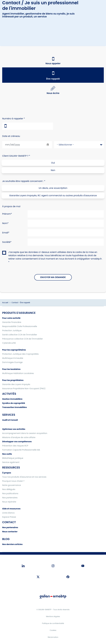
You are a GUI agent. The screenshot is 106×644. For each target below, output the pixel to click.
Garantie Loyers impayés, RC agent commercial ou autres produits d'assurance (53, 195)
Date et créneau (11, 136)
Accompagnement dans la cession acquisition (25, 433)
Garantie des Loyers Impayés (16, 384)
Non (53, 170)
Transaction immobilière (14, 407)
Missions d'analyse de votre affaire (19, 437)
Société (6, 242)
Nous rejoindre (9, 502)
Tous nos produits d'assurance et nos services (24, 477)
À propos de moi (11, 206)
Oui (53, 163)
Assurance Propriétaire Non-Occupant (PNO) (24, 388)
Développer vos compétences (17, 442)
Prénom (6, 214)
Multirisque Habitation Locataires (18, 373)
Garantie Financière (12, 322)
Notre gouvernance (12, 485)
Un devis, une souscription (53, 188)
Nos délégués (9, 489)
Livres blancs (8, 513)
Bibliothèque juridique (13, 458)
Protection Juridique (12, 330)
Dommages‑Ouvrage (12, 362)
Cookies (53, 630)
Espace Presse (9, 517)
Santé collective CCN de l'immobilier (20, 335)
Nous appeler (53, 63)
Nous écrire (53, 93)
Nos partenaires (10, 498)
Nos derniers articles (12, 544)
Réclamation (53, 637)
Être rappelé (53, 79)
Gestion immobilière (12, 399)
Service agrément (11, 462)
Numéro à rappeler (13, 119)
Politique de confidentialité (53, 623)
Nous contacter (10, 532)
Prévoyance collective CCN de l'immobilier (22, 339)
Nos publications (10, 493)
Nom (5, 223)
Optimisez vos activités (14, 429)
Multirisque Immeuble (13, 358)
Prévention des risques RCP (15, 446)
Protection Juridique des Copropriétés (20, 354)
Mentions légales (53, 616)
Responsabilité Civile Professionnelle (20, 326)
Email (5, 233)
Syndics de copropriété (14, 403)
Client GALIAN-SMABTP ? (15, 156)
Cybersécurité (9, 343)
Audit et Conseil (10, 420)
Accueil (5, 303)
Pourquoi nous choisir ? (13, 481)
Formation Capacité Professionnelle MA (21, 450)
